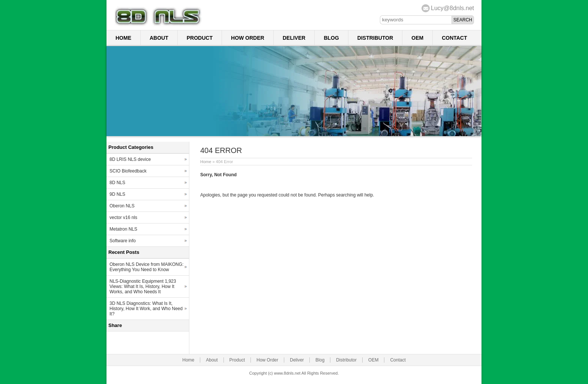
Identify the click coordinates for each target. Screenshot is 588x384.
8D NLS (117, 183)
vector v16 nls (123, 217)
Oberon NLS (122, 206)
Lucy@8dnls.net (452, 8)
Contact (454, 38)
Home (123, 38)
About (159, 38)
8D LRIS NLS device (130, 159)
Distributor (375, 38)
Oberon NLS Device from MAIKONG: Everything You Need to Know (146, 267)
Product (200, 38)
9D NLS (117, 194)
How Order (248, 38)
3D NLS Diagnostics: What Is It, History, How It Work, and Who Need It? (146, 309)
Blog (331, 38)
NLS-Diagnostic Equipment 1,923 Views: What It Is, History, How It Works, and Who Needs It (143, 286)
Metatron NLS (123, 229)
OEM (417, 38)
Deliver (294, 38)
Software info (123, 241)
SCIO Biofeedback (128, 171)
